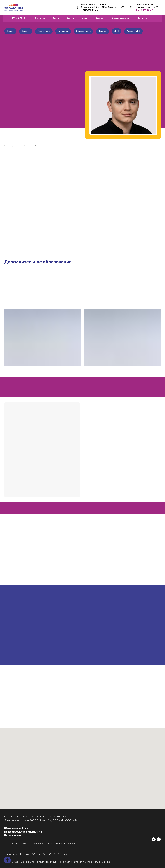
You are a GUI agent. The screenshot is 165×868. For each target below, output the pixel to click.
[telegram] (159, 839)
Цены (85, 18)
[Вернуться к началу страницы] (7, 860)
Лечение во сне (83, 31)
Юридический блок (16, 828)
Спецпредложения (120, 18)
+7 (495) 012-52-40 (89, 10)
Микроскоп (63, 31)
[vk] (154, 839)
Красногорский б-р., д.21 (92, 7)
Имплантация (44, 31)
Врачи (56, 18)
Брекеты (26, 31)
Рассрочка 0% (133, 31)
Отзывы (99, 18)
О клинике (40, 18)
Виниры (10, 31)
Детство (102, 31)
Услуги (70, 18)
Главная (8, 146)
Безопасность (13, 836)
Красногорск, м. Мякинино (93, 4)
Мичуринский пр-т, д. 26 (147, 7)
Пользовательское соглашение (23, 832)
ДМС (117, 31)
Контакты (142, 18)
